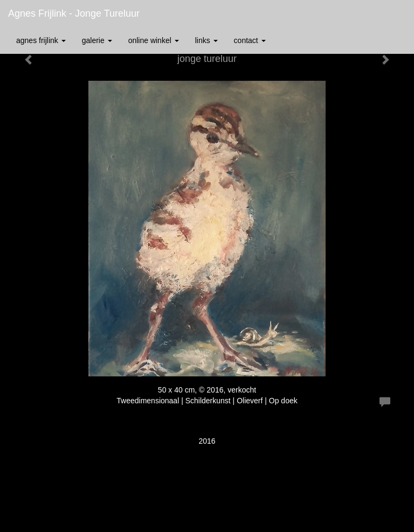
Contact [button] (250, 40)
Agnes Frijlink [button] (41, 40)
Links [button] (206, 40)
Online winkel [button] (154, 40)
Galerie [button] (97, 40)
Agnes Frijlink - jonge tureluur (74, 13)
